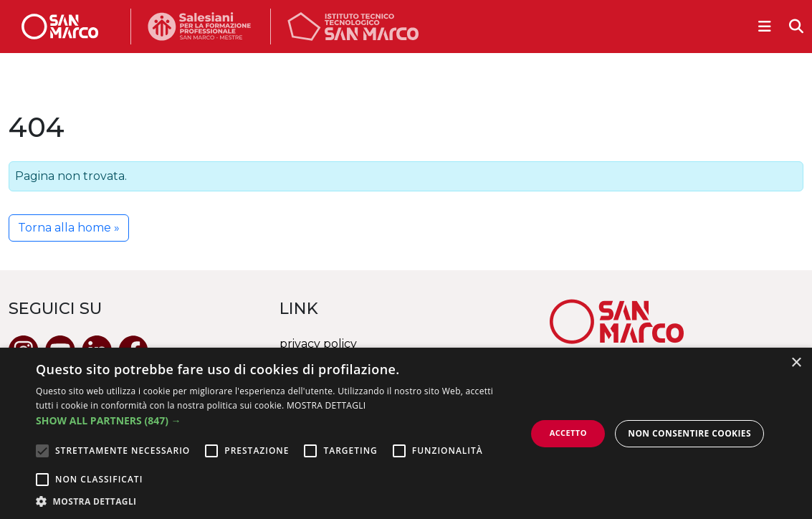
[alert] (406, 433)
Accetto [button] (568, 433)
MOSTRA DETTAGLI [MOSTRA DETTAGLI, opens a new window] (326, 405)
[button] (274, 420)
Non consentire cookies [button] (689, 433)
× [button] (796, 363)
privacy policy (318, 344)
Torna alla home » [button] (69, 228)
